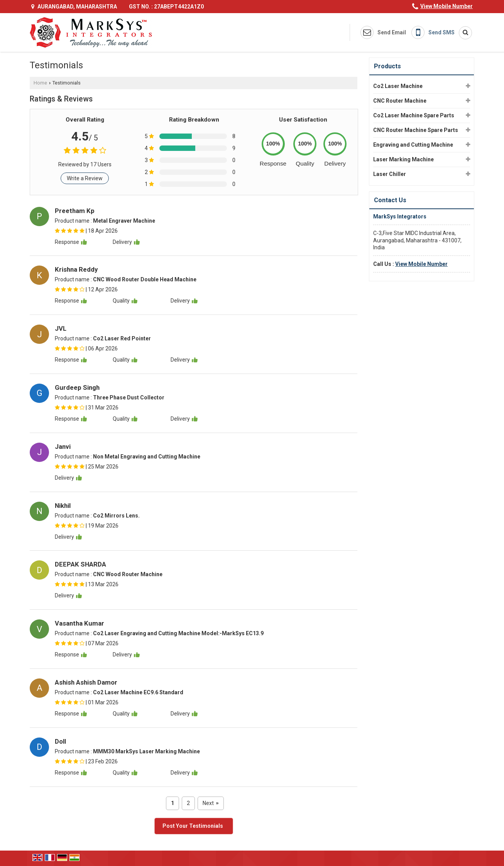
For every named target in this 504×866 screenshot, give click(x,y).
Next (211, 803)
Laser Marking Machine (403, 159)
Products (387, 66)
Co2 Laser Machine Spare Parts (414, 115)
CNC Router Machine (400, 101)
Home (40, 83)
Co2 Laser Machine (398, 86)
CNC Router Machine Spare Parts (416, 130)
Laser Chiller (390, 174)
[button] (446, 6)
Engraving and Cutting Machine (413, 145)
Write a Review (85, 178)
